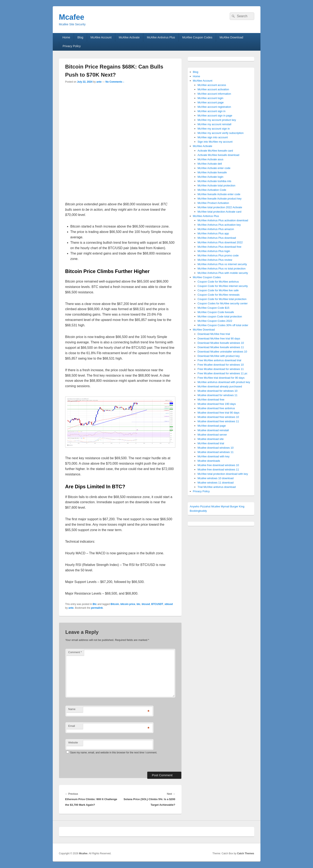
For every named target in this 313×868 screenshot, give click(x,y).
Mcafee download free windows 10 (218, 417)
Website (73, 743)
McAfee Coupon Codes (197, 37)
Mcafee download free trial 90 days (218, 413)
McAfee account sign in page (215, 116)
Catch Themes (245, 853)
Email (72, 726)
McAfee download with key (214, 456)
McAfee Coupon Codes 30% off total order (223, 325)
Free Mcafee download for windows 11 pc (222, 373)
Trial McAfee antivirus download (217, 487)
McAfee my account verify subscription (221, 133)
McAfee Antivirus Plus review (215, 260)
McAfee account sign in (211, 111)
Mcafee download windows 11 (215, 452)
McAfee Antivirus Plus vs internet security (222, 264)
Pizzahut (205, 506)
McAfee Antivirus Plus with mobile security (223, 273)
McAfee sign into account (213, 137)
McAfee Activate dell (210, 164)
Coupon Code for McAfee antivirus (218, 282)
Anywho (195, 506)
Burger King (237, 506)
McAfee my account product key (217, 120)
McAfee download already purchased (220, 386)
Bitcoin (115, 604)
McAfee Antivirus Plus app (213, 233)
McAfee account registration (214, 107)
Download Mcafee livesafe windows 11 (221, 347)
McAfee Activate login (210, 177)
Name (72, 709)
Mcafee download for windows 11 (217, 395)
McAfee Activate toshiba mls (214, 181)
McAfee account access (212, 85)
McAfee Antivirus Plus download (217, 238)
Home (66, 37)
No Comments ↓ (115, 82)
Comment (75, 652)
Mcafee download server (212, 435)
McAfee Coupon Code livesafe (216, 312)
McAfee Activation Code (212, 190)
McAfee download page (212, 426)
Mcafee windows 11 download (215, 483)
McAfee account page (211, 102)
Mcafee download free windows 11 (218, 421)
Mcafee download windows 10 (215, 448)
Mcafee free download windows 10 (218, 465)
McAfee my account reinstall (214, 124)
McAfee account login (210, 98)
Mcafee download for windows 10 (217, 391)
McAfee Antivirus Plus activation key (219, 225)
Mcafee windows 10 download (215, 478)
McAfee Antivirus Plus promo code (218, 255)
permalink (97, 608)
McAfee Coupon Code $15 (213, 308)
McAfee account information (214, 94)
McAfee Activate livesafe (212, 172)
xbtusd (169, 604)
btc (139, 604)
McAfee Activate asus (210, 159)
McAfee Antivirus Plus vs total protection (222, 269)
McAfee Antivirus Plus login (214, 251)
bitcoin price (128, 604)
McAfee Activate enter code (214, 168)
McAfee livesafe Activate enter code (219, 194)
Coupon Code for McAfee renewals (218, 295)
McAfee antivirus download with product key (224, 382)
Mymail (225, 506)
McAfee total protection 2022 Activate (220, 207)
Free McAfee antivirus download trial (219, 360)
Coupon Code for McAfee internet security (223, 286)
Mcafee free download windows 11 (218, 470)
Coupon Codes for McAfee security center (223, 303)
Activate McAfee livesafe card (215, 151)
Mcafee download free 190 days (217, 404)
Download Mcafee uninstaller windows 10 (222, 352)
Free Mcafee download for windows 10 (221, 365)
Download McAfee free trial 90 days (219, 339)
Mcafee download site (211, 439)
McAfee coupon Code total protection (220, 316)
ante (99, 82)
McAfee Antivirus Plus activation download (223, 220)
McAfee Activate (129, 37)
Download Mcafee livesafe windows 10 (221, 343)
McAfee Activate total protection (216, 185)
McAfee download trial (211, 443)
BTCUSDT (157, 604)
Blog (80, 37)
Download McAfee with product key (219, 356)
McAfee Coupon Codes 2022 (215, 321)
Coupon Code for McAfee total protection (222, 299)
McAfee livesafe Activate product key (220, 199)
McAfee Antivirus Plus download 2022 (220, 242)
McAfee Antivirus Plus (161, 37)
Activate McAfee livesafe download (218, 155)
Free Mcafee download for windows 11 (221, 369)
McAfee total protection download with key (223, 474)
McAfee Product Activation (213, 203)
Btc (95, 604)
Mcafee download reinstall (213, 430)
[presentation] (94, 763)
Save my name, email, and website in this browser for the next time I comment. (114, 753)
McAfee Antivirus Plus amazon (216, 229)
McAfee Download (231, 37)
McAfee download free (211, 400)
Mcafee (72, 17)
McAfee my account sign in (214, 129)
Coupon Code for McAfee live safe (218, 290)
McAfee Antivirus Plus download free (219, 247)
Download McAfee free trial (214, 334)
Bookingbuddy (198, 511)
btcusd (146, 604)
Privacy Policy (72, 46)
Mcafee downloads (209, 461)
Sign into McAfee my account (215, 142)
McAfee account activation (213, 89)
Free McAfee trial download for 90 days (221, 378)
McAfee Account (101, 37)
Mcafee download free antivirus (216, 408)
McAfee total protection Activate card (219, 212)
